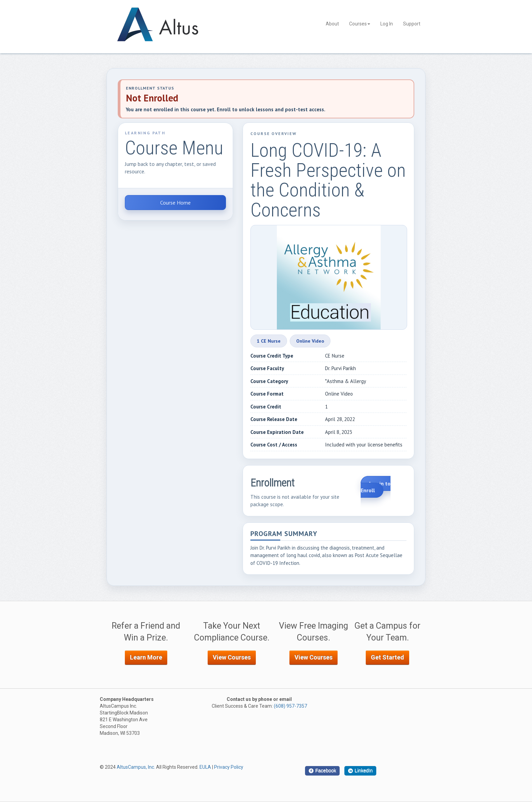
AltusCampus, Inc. (136, 767)
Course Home (175, 203)
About (332, 24)
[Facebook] (322, 771)
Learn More (146, 657)
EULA (205, 767)
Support (412, 24)
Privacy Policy (229, 767)
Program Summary (284, 534)
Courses (360, 24)
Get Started (387, 657)
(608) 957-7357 (290, 706)
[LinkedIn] (360, 771)
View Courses (232, 657)
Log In (387, 24)
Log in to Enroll (376, 487)
